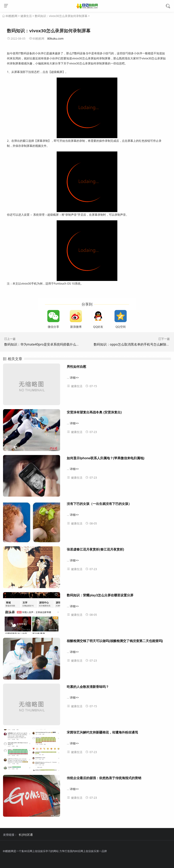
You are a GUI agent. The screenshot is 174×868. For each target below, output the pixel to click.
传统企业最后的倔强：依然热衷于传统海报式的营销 (104, 778)
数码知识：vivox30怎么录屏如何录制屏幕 (61, 16)
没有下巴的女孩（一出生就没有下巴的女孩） (99, 504)
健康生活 (26, 16)
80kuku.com (55, 38)
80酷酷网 (12, 16)
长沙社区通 (26, 835)
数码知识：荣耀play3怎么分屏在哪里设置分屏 (100, 595)
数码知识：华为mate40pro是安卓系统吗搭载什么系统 (43, 344)
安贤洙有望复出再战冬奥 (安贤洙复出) (94, 412)
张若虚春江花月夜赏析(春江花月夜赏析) (95, 549)
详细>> (74, 378)
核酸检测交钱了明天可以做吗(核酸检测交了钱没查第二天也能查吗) (115, 641)
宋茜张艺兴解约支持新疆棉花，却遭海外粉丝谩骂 (102, 732)
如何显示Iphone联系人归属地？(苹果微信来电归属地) (106, 458)
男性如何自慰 (76, 367)
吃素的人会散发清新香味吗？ (88, 687)
